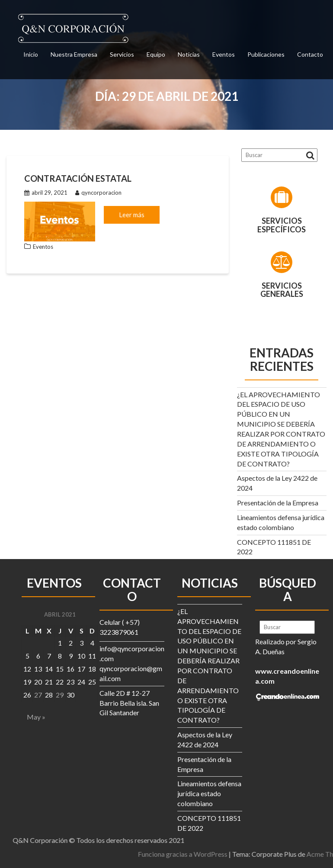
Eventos (224, 54)
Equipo (156, 54)
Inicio (31, 54)
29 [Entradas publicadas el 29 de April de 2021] (60, 695)
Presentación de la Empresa (278, 503)
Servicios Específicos (282, 225)
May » (36, 717)
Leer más (132, 215)
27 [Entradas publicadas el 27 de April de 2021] (38, 695)
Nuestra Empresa (74, 54)
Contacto (310, 54)
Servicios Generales (282, 290)
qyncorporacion (98, 193)
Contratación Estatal (78, 178)
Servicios (122, 54)
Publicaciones (266, 54)
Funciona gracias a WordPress (261, 854)
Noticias (189, 54)
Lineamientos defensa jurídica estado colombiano (209, 793)
